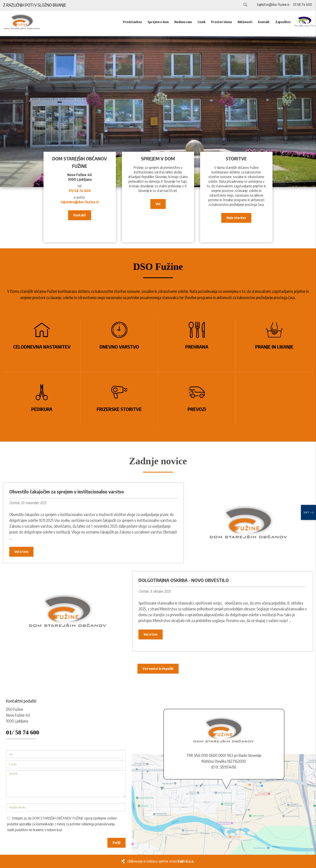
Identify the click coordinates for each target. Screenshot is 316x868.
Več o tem (21, 552)
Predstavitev (132, 22)
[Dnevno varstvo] (119, 345)
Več (158, 204)
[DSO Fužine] (158, 111)
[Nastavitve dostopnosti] (308, 434)
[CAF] (305, 22)
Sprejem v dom (158, 22)
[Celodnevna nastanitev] (42, 345)
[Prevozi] (197, 399)
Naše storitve (236, 218)
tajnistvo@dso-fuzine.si (80, 202)
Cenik (201, 22)
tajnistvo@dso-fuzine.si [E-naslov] (273, 4)
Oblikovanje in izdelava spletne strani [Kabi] (161, 861)
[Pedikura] (42, 399)
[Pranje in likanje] (274, 345)
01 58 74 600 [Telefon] (303, 4)
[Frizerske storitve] (119, 399)
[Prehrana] (197, 345)
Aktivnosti (245, 22)
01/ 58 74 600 (80, 191)
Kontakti (80, 215)
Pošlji (116, 843)
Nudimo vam (183, 22)
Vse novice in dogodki (158, 669)
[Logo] (26, 22)
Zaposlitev (283, 22)
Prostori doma (221, 22)
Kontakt (264, 22)
